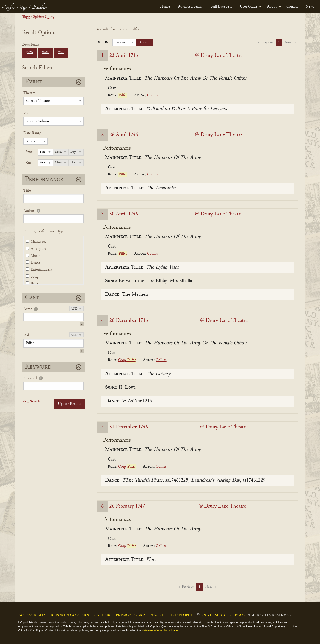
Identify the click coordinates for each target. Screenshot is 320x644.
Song (35, 277)
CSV (61, 53)
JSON (30, 53)
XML (46, 53)
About (272, 7)
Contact (292, 7)
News (310, 7)
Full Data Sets (222, 7)
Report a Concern (70, 615)
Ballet (35, 284)
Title (27, 191)
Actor (28, 309)
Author (29, 211)
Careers (102, 615)
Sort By (103, 42)
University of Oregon (223, 615)
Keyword (30, 378)
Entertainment (42, 270)
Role (27, 335)
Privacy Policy (131, 615)
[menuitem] (165, 7)
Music (35, 256)
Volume (29, 113)
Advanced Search (191, 7)
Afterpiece (39, 249)
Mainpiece (39, 242)
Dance (35, 263)
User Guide (249, 7)
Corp (127, 360)
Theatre (29, 93)
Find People (181, 615)
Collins (152, 95)
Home (165, 7)
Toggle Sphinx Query (38, 17)
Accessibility (32, 615)
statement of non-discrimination (160, 630)
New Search (31, 402)
